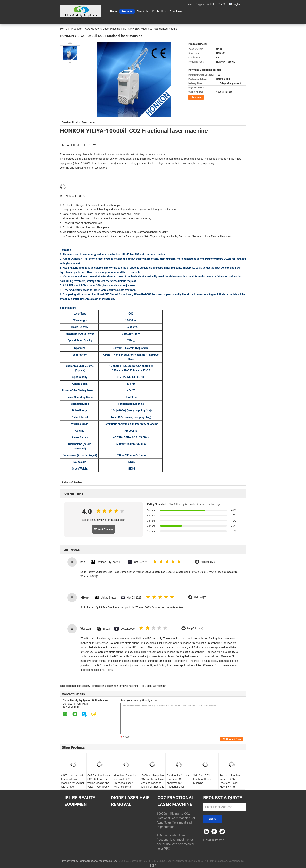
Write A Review (103, 529)
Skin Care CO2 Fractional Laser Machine (203, 779)
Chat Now (176, 11)
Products (127, 11)
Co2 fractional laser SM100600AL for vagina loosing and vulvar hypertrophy (99, 781)
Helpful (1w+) (195, 629)
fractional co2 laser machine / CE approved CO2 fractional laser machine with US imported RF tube (178, 785)
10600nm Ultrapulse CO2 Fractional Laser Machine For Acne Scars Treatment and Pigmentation (152, 783)
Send (212, 819)
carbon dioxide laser (77, 686)
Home (114, 11)
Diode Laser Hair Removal (130, 801)
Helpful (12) (201, 597)
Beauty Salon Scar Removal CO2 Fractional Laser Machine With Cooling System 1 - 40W (230, 785)
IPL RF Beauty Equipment (80, 801)
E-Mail (207, 840)
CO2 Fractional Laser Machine (103, 29)
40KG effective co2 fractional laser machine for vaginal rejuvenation (72, 781)
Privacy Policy (70, 861)
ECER (153, 866)
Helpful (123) (208, 562)
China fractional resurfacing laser (99, 861)
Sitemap (219, 840)
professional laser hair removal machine (115, 686)
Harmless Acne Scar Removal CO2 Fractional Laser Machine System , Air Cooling (126, 783)
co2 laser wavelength (154, 686)
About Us (142, 11)
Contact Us (159, 11)
